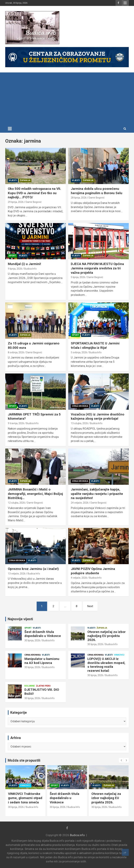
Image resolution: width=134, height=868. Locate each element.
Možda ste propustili (24, 760)
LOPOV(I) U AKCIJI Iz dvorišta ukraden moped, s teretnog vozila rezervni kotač (106, 665)
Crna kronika (80, 406)
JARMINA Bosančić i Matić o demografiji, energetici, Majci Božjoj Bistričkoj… (35, 494)
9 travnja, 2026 (16, 423)
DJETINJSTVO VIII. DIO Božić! (42, 692)
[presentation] (121, 760)
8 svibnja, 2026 (16, 352)
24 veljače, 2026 (80, 503)
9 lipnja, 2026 (15, 269)
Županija (25, 180)
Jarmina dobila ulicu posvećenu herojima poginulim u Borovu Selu (97, 191)
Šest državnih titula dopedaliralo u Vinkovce (43, 634)
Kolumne (30, 686)
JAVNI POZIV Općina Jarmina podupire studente (93, 571)
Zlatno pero (43, 686)
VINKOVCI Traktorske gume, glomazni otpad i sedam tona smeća (67, 798)
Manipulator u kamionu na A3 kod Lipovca (42, 661)
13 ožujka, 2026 (79, 423)
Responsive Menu (125, 3)
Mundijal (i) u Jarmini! (24, 264)
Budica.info (77, 835)
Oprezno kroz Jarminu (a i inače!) (33, 569)
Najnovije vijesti (20, 619)
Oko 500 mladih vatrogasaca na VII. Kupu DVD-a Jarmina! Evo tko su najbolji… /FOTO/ (34, 193)
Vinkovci (119, 655)
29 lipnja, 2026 (16, 202)
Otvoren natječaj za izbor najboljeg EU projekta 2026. (107, 636)
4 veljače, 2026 (79, 578)
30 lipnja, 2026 (32, 640)
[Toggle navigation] (10, 129)
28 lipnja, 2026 (79, 198)
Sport (12, 256)
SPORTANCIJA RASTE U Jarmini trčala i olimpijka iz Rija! (95, 345)
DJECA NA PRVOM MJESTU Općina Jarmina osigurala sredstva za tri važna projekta (97, 268)
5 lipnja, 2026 (78, 277)
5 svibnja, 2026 (79, 352)
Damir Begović (34, 202)
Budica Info (30, 269)
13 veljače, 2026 (17, 574)
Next (90, 606)
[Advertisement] (67, 99)
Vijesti (13, 180)
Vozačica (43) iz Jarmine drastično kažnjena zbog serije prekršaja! (98, 417)
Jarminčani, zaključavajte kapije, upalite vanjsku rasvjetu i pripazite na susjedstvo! (97, 494)
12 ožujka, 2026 (16, 503)
